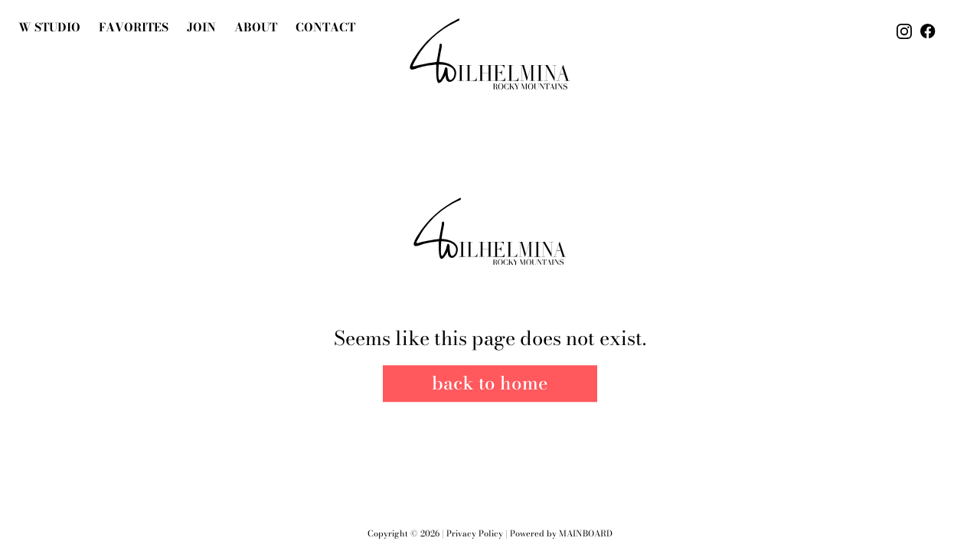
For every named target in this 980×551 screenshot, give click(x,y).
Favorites (134, 27)
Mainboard (586, 533)
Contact (325, 27)
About (256, 27)
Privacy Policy (475, 533)
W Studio (49, 27)
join (201, 27)
